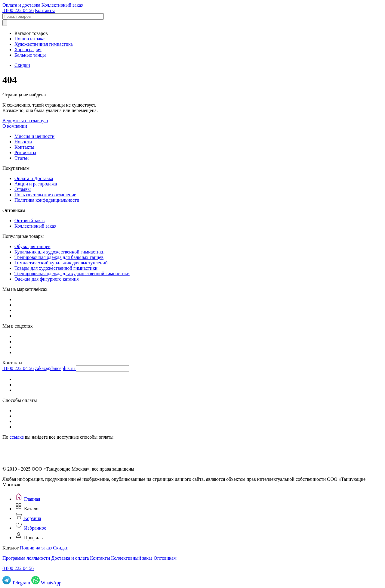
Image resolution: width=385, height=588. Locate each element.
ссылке (17, 437)
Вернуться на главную (25, 121)
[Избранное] (30, 528)
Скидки (22, 65)
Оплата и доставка (21, 5)
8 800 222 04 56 (18, 10)
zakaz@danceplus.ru (55, 368)
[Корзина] (28, 518)
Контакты (45, 10)
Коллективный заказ (62, 5)
